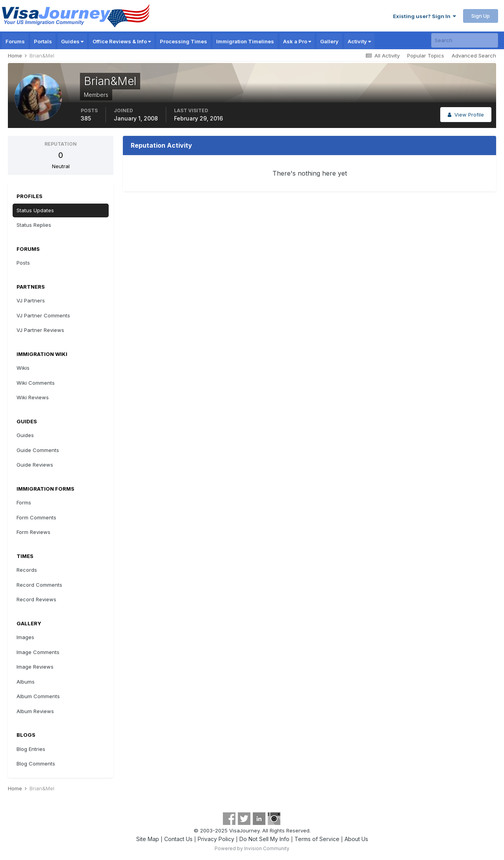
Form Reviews (33, 532)
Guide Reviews (35, 465)
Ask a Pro (297, 41)
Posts (23, 263)
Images (25, 637)
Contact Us (178, 839)
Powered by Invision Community (252, 848)
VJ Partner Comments (43, 315)
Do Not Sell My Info (264, 839)
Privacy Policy (216, 839)
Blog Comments (36, 764)
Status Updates (35, 210)
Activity (359, 41)
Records (27, 570)
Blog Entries (31, 749)
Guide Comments (38, 450)
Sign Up (481, 16)
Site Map (148, 839)
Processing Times (183, 41)
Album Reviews (35, 711)
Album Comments (38, 696)
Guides (72, 41)
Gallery (329, 41)
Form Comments (36, 517)
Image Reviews (35, 667)
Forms (24, 502)
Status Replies (34, 225)
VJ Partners (31, 300)
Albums (26, 682)
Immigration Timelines (245, 41)
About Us (356, 839)
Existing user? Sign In (424, 16)
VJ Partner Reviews (40, 330)
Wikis (23, 368)
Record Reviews (36, 599)
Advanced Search (474, 56)
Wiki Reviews (33, 397)
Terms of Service (317, 839)
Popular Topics (426, 56)
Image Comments (38, 652)
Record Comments (39, 585)
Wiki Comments (36, 383)
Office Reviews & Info (122, 41)
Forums (15, 41)
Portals (43, 41)
